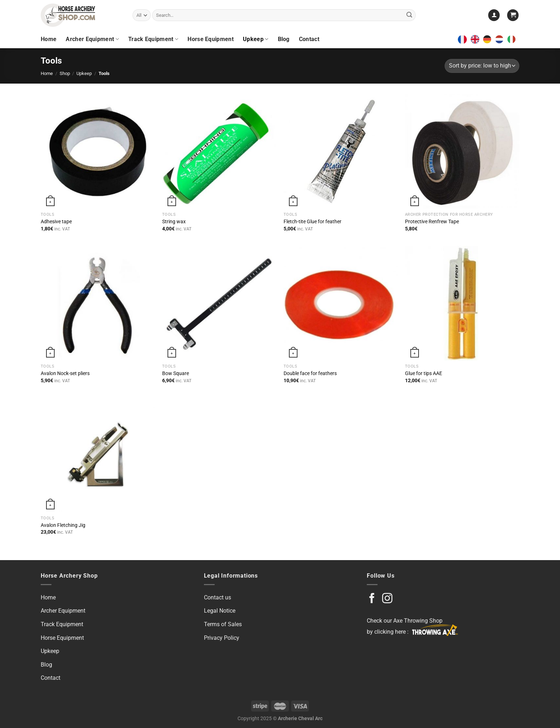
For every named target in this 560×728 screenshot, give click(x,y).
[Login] (494, 15)
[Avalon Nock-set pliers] (98, 303)
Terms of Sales (223, 624)
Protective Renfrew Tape (432, 222)
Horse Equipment (211, 39)
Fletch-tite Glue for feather (312, 222)
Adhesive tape (56, 222)
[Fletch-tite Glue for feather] (341, 151)
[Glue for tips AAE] (462, 303)
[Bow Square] (219, 303)
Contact (309, 39)
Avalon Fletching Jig (63, 525)
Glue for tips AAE (424, 373)
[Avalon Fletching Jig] (98, 455)
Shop (65, 73)
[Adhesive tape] (98, 151)
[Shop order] (482, 66)
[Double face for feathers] (341, 303)
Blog (284, 39)
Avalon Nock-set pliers (65, 373)
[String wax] (219, 151)
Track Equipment (153, 39)
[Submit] (409, 15)
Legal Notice (220, 611)
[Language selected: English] (495, 39)
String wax (174, 222)
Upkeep (256, 39)
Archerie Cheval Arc (300, 719)
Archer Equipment (92, 39)
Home (49, 39)
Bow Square (176, 373)
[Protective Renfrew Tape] (462, 151)
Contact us (217, 597)
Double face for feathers (310, 373)
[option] (489, 39)
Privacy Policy (222, 638)
